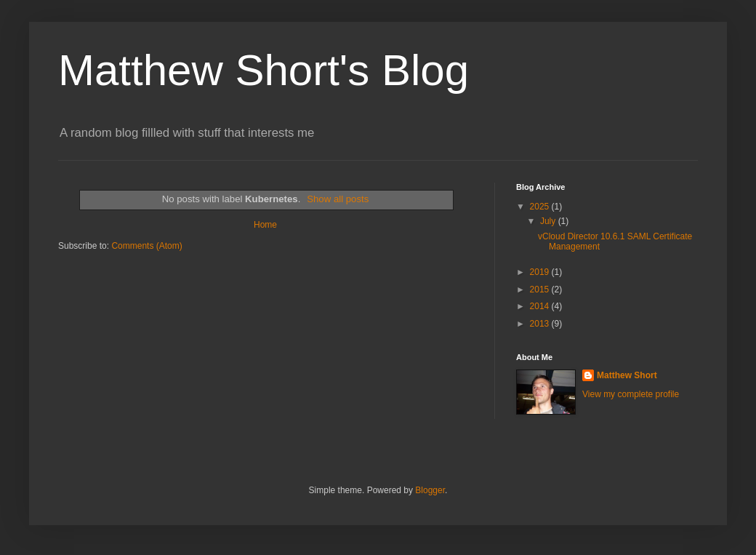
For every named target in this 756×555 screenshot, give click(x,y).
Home (265, 225)
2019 (541, 272)
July (549, 221)
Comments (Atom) (146, 246)
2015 (541, 290)
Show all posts (338, 199)
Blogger (430, 490)
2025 (541, 207)
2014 (541, 306)
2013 (541, 324)
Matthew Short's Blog (264, 70)
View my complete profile (631, 394)
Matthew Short (627, 375)
